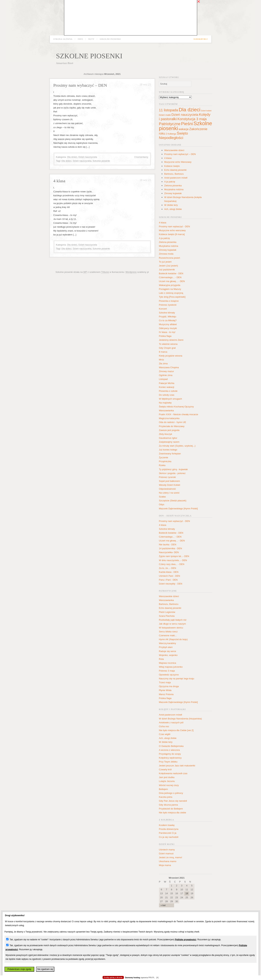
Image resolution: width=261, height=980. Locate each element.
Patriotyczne (170, 124)
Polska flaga (165, 336)
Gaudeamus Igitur (168, 438)
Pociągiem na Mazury (170, 289)
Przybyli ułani (166, 647)
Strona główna (63, 39)
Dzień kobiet (206, 111)
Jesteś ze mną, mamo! (171, 857)
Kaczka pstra (166, 797)
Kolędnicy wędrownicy (170, 758)
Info (80, 39)
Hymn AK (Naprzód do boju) (173, 639)
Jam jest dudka (167, 777)
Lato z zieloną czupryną (171, 293)
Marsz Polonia (166, 694)
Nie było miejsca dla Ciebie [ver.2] (176, 730)
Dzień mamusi (166, 854)
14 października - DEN (171, 548)
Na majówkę (165, 403)
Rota (161, 659)
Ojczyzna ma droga (169, 686)
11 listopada (169, 110)
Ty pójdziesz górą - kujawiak (173, 469)
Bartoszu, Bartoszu (174, 174)
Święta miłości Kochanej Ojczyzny (176, 407)
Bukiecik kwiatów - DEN (171, 273)
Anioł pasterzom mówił (176, 178)
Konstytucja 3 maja (192, 119)
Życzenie (164, 457)
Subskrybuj (201, 39)
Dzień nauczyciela (88, 157)
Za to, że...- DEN (168, 568)
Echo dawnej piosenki (175, 170)
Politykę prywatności (186, 940)
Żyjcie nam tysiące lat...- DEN (174, 556)
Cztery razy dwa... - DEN (172, 564)
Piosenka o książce (169, 301)
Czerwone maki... (168, 635)
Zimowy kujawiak (173, 193)
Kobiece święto (172, 166)
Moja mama (165, 865)
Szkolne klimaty (167, 313)
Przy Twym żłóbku (168, 762)
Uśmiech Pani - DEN (170, 576)
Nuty (91, 39)
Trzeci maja (165, 682)
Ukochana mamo (168, 861)
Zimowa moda (166, 254)
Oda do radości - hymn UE (173, 422)
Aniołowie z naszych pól (171, 723)
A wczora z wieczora (169, 750)
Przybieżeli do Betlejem (171, 809)
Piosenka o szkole (168, 391)
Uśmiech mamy (167, 850)
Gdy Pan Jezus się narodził (173, 801)
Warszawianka (166, 410)
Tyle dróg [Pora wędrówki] (172, 297)
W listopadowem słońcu (171, 628)
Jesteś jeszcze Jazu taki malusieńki (177, 766)
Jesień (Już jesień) (169, 266)
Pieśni (187, 124)
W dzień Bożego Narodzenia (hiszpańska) (180, 719)
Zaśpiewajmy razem (169, 442)
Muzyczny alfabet (168, 324)
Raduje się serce (168, 651)
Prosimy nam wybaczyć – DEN (80, 85)
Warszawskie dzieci (174, 150)
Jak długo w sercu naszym (172, 624)
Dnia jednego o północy (171, 793)
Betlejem (164, 789)
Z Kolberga (171, 134)
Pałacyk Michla (167, 383)
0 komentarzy (141, 157)
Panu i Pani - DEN (168, 580)
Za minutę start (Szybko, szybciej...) (177, 446)
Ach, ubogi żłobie (173, 209)
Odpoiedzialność (167, 489)
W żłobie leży (171, 205)
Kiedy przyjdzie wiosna (171, 356)
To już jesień (165, 262)
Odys (162, 504)
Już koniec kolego (168, 450)
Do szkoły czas (167, 395)
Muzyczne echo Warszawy (178, 162)
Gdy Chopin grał (167, 348)
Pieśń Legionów (167, 612)
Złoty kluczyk (166, 434)
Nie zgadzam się (45, 969)
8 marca (163, 352)
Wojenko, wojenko (168, 655)
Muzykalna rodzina (174, 189)
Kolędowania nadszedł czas (173, 773)
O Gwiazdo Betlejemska (171, 746)
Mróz (162, 360)
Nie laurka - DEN (168, 545)
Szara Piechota (167, 616)
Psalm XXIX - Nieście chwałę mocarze (179, 414)
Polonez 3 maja (167, 671)
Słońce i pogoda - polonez (172, 473)
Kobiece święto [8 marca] (172, 234)
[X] (157, 978)
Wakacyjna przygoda (170, 285)
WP (85, 272)
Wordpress (131, 272)
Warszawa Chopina (169, 367)
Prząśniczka (165, 461)
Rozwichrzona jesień (170, 258)
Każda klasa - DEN (169, 572)
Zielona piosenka (173, 186)
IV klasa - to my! (167, 332)
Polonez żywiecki (168, 305)
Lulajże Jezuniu (167, 781)
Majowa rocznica (168, 663)
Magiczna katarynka (169, 418)
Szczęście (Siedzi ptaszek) (173, 501)
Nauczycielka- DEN (169, 552)
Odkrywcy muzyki (168, 328)
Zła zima (163, 364)
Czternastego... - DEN (170, 277)
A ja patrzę (170, 182)
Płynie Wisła (165, 690)
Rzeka (162, 465)
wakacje (184, 129)
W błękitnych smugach (171, 399)
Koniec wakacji (167, 387)
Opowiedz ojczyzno (169, 675)
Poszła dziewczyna (169, 829)
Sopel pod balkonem (170, 481)
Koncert (163, 309)
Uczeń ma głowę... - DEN (172, 281)
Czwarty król (165, 769)
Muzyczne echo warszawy (172, 230)
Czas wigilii (165, 734)
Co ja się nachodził (169, 837)
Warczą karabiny (167, 643)
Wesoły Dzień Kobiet (170, 485)
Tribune (105, 272)
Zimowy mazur (167, 371)
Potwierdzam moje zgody (19, 969)
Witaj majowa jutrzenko (171, 667)
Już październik (167, 270)
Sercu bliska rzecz (168, 632)
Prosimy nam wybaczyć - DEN (175, 226)
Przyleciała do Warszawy (172, 426)
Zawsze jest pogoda (169, 430)
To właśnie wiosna (168, 344)
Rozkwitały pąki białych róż (173, 620)
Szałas (162, 497)
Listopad (163, 379)
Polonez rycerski (167, 477)
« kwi (163, 905)
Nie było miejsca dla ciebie (173, 813)
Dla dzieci (72, 157)
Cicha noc (164, 726)
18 (187, 893)
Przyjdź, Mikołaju (168, 317)
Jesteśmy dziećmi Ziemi (171, 340)
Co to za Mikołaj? (168, 320)
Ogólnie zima (166, 375)
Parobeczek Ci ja (168, 833)
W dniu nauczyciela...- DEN (173, 560)
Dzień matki (165, 115)
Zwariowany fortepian (170, 454)
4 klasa (59, 181)
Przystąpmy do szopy (170, 754)
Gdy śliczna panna (168, 805)
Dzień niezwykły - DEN (171, 584)
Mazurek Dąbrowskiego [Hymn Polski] (178, 509)
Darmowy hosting (133, 978)
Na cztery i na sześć (169, 493)
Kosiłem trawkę (167, 825)
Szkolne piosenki (110, 39)
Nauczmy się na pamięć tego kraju (177, 679)
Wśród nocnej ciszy (169, 785)
